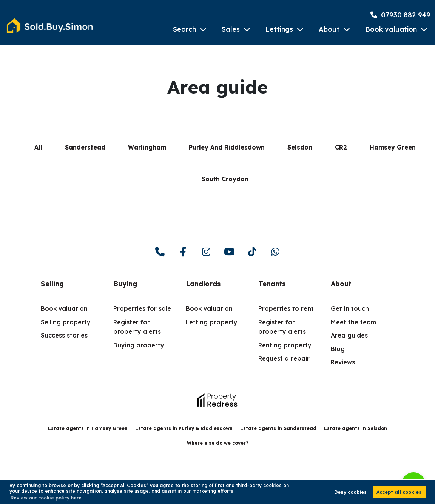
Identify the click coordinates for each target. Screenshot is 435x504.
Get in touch (350, 308)
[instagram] (206, 252)
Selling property (66, 322)
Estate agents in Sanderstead (278, 428)
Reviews (343, 362)
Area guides (349, 335)
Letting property (212, 322)
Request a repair (284, 358)
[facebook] (183, 252)
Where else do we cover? (218, 443)
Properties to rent (286, 308)
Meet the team (353, 322)
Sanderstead (85, 147)
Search (184, 29)
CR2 (341, 147)
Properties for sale (142, 308)
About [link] (341, 284)
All (38, 147)
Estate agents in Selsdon (356, 428)
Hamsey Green (393, 147)
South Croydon (225, 179)
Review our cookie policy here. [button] (47, 498)
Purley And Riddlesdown (227, 147)
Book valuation (391, 29)
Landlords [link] (203, 284)
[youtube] (229, 252)
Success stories (64, 335)
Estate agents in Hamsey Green (88, 428)
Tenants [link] (272, 284)
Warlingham (147, 147)
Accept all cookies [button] (399, 492)
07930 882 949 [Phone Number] (400, 15)
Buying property (139, 345)
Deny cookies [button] (350, 492)
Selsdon (300, 147)
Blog (338, 349)
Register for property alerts (137, 327)
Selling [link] (52, 284)
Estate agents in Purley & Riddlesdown (184, 428)
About (329, 29)
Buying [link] (125, 284)
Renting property (285, 345)
